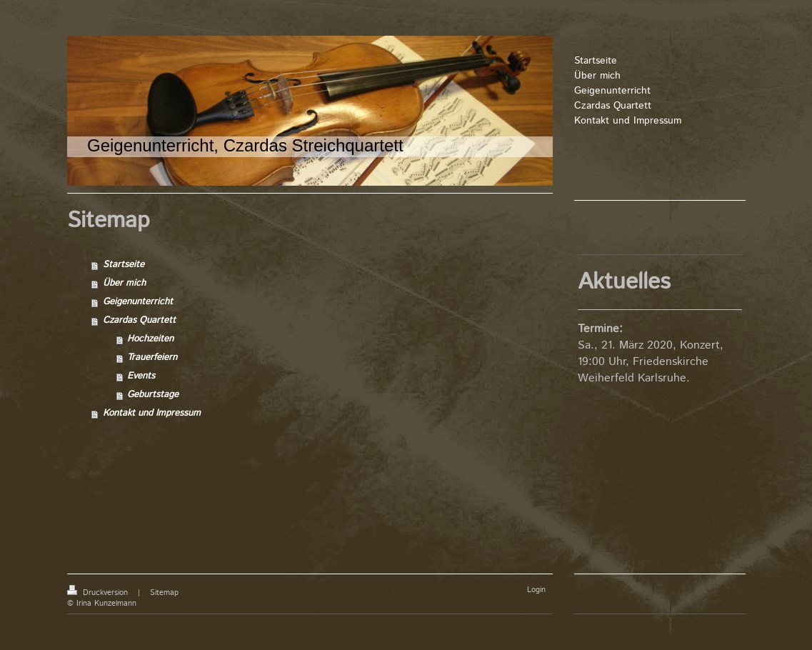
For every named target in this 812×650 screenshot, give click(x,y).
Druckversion (99, 593)
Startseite (124, 265)
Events (141, 376)
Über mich (124, 283)
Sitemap (164, 593)
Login (536, 590)
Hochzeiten (150, 339)
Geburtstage (153, 395)
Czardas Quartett (139, 320)
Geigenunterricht (138, 302)
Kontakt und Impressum (152, 413)
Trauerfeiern (152, 357)
